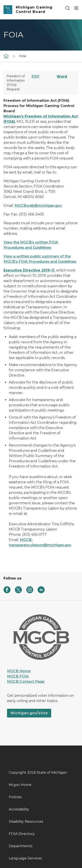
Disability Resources (26, 822)
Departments (21, 846)
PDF (36, 76)
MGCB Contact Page (26, 682)
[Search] (68, 8)
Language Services (25, 858)
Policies (15, 797)
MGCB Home (19, 671)
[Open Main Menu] (76, 8)
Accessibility (19, 809)
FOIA (23, 56)
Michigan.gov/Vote (29, 713)
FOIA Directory (22, 834)
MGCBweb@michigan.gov (38, 206)
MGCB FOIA (18, 676)
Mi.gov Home (20, 785)
